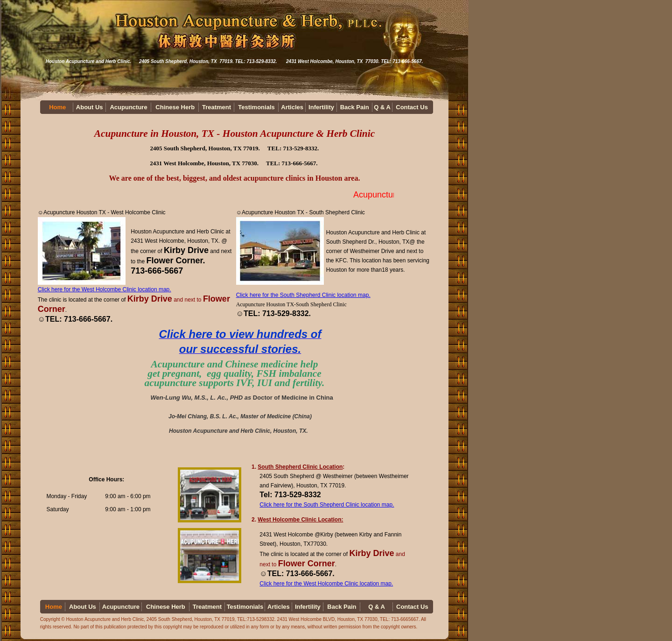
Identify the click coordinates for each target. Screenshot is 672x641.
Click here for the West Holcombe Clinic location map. (105, 289)
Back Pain (355, 107)
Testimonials (256, 107)
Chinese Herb (175, 107)
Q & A (382, 107)
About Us (90, 107)
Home (57, 107)
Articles (292, 107)
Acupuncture (128, 107)
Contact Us (412, 107)
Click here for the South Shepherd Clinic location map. (303, 295)
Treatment (217, 107)
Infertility (321, 107)
